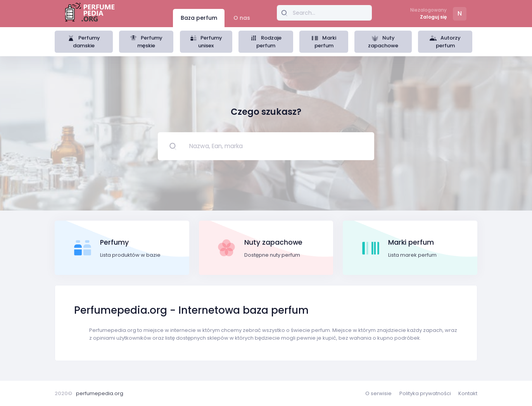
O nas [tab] (242, 18)
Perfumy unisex (206, 42)
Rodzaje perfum (266, 42)
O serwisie (378, 393)
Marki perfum (324, 42)
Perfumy (114, 242)
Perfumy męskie (146, 42)
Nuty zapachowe (383, 42)
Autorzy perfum (445, 42)
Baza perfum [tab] (199, 18)
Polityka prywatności (425, 393)
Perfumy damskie (84, 42)
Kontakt (468, 393)
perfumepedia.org (100, 393)
